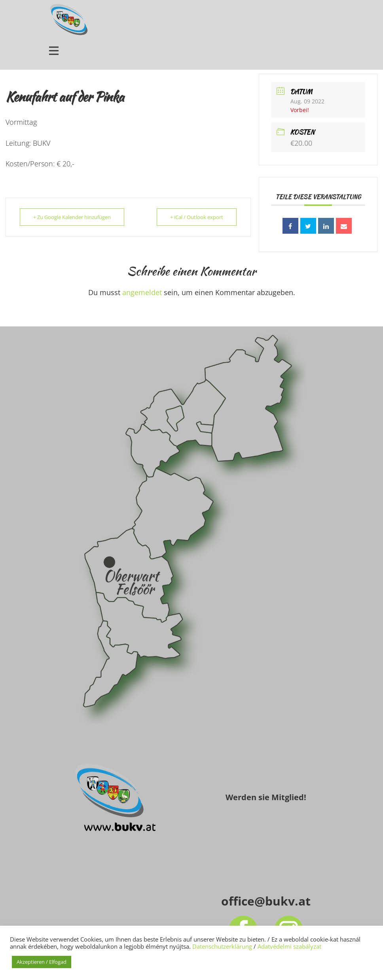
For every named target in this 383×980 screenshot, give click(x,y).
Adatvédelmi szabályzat (289, 946)
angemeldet (142, 292)
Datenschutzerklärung (222, 946)
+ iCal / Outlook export (196, 217)
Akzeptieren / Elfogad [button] (42, 962)
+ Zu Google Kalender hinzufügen (72, 217)
